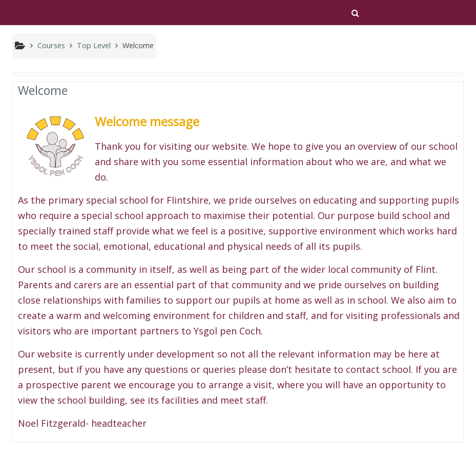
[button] (355, 13)
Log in (396, 13)
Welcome (43, 90)
